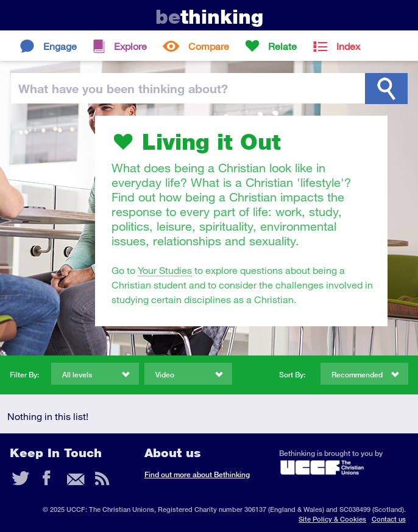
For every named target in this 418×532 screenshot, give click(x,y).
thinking (209, 17)
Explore (130, 46)
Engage (60, 46)
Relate (282, 46)
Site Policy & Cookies (332, 519)
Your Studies (165, 270)
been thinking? (123, 88)
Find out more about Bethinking (197, 474)
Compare (209, 46)
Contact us (389, 519)
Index (348, 46)
